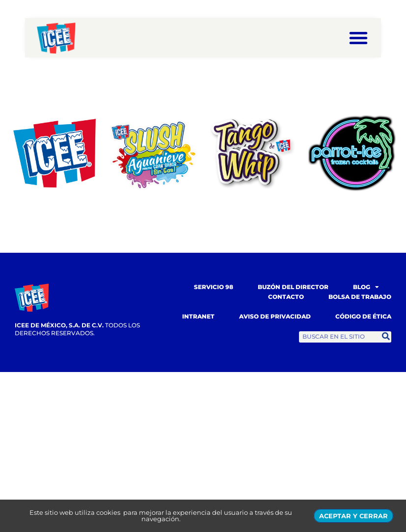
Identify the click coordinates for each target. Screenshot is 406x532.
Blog (366, 287)
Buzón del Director (293, 287)
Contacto (286, 297)
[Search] (386, 337)
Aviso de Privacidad (275, 316)
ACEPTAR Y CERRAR (353, 516)
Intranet (198, 316)
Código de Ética (363, 316)
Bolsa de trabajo (360, 297)
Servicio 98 (214, 287)
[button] (358, 38)
